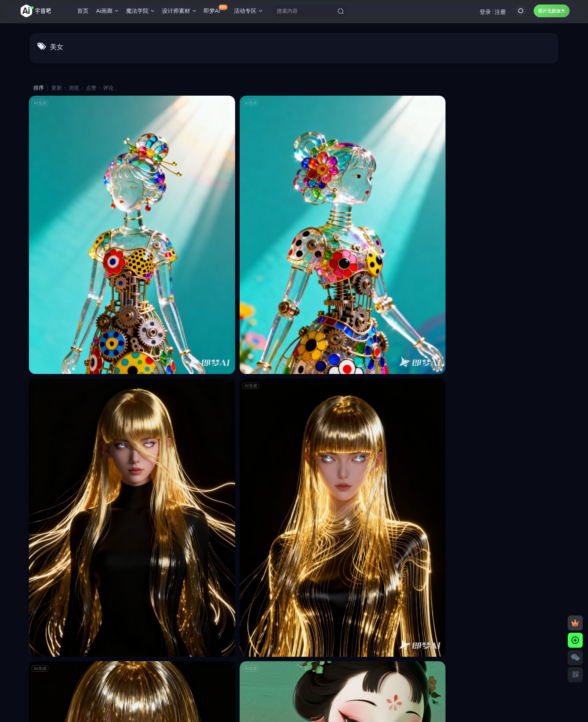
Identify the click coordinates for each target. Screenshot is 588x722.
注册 (498, 13)
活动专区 (251, 13)
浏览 (74, 88)
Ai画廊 (110, 13)
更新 (57, 88)
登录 (483, 13)
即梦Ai (218, 11)
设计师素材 (182, 13)
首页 (85, 13)
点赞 (91, 88)
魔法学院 (143, 13)
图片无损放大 (549, 13)
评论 (108, 88)
